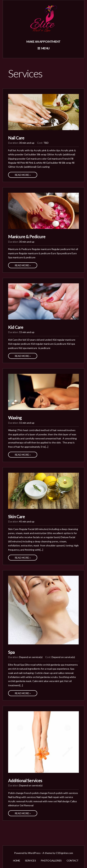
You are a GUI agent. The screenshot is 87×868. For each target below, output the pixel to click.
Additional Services (25, 780)
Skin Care (16, 517)
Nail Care (16, 138)
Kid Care (16, 327)
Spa (11, 652)
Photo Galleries (51, 861)
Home (17, 861)
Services (30, 861)
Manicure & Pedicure (27, 237)
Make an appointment (43, 42)
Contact (73, 861)
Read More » (23, 175)
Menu (44, 48)
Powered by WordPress (27, 853)
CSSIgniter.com (64, 853)
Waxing (15, 418)
